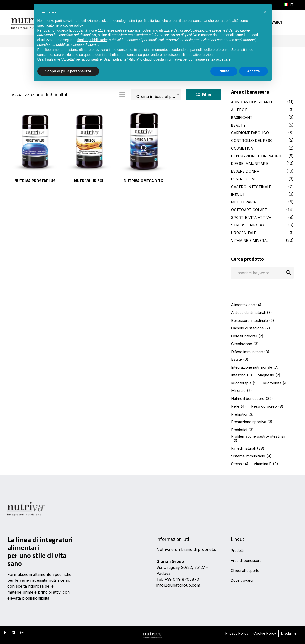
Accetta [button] (254, 71)
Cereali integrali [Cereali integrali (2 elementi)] (247, 336)
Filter (203, 94)
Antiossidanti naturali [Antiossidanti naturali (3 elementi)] (252, 313)
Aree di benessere (246, 561)
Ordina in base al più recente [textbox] (159, 97)
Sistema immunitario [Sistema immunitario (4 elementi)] (251, 456)
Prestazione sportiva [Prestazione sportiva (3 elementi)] (252, 422)
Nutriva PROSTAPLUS (35, 181)
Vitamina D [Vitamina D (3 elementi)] (266, 464)
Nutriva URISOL (89, 181)
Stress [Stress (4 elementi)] (240, 464)
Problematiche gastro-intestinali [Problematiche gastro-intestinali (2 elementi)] (258, 439)
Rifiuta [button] (224, 71)
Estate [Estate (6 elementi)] (240, 360)
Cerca (289, 273)
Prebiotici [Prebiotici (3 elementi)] (242, 414)
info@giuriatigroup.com (178, 585)
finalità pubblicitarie (92, 40)
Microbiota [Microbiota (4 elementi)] (275, 383)
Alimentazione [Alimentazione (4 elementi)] (246, 305)
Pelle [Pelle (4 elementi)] (238, 406)
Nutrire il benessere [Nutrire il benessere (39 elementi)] (252, 399)
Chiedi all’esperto (245, 570)
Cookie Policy (265, 633)
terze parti (114, 30)
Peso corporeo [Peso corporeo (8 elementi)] (267, 406)
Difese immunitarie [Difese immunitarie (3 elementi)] (250, 352)
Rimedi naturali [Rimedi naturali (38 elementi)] (248, 448)
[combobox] (156, 95)
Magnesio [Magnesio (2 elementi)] (269, 375)
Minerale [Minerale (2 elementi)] (241, 391)
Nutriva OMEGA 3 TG (143, 181)
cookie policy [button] (73, 25)
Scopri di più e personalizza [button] (68, 71)
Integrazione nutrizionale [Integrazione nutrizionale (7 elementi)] (255, 368)
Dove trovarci (242, 580)
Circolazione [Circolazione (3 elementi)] (245, 344)
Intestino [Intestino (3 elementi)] (242, 375)
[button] (265, 12)
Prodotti (237, 551)
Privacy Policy (237, 633)
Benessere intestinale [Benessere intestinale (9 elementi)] (253, 321)
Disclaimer (289, 633)
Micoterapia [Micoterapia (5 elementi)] (244, 383)
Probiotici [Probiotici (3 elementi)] (242, 430)
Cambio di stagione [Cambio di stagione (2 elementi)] (251, 328)
